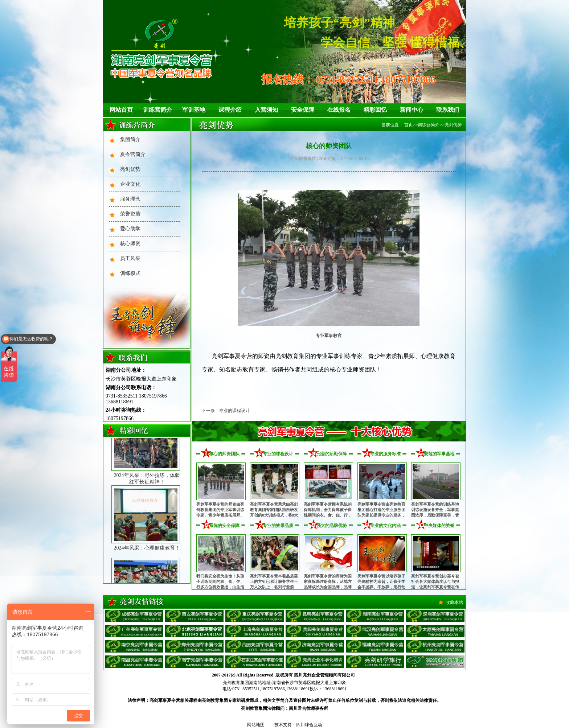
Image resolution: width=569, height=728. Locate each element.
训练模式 (130, 273)
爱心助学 (130, 229)
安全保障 (303, 110)
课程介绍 (230, 110)
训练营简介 (157, 110)
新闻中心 (412, 110)
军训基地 (194, 110)
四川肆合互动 (309, 725)
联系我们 (448, 110)
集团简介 (130, 139)
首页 (409, 125)
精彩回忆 (375, 110)
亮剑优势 (130, 169)
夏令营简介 (133, 154)
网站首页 (121, 110)
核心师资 (130, 244)
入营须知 (266, 110)
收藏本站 (454, 602)
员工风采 (130, 258)
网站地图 (256, 725)
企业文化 (130, 184)
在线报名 (339, 110)
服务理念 (130, 199)
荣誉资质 (130, 214)
